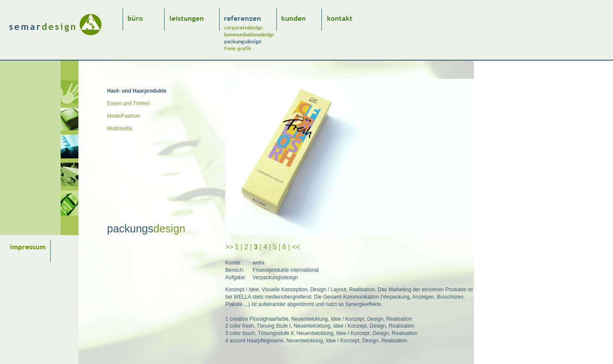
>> (229, 247)
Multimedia (120, 129)
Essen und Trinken (128, 103)
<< (296, 247)
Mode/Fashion (123, 116)
